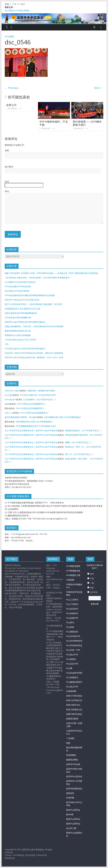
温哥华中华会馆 (73, 764)
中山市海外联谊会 (74, 645)
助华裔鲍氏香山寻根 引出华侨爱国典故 (63, 417)
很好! (92, 574)
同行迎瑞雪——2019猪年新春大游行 (87, 123)
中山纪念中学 (72, 664)
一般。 (93, 583)
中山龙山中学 (72, 687)
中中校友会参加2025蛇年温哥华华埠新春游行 (25, 349)
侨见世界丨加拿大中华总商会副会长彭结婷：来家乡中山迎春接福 (34, 353)
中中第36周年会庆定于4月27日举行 (21, 340)
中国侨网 (70, 580)
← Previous (12, 88)
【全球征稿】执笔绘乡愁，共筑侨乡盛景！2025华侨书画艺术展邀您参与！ (38, 278)
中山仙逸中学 (72, 618)
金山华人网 (71, 828)
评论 (7, 191)
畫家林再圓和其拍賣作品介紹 (18, 331)
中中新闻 (9, 36)
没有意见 (94, 592)
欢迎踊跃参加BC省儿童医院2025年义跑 (22, 309)
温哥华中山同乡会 (74, 776)
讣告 (7, 344)
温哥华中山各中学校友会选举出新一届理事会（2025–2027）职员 (34, 357)
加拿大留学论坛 (73, 705)
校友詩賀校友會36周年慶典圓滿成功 (21, 313)
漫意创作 (70, 793)
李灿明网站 (71, 755)
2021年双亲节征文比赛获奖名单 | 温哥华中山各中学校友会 (31, 430)
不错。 (93, 578)
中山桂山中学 (72, 655)
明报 (68, 743)
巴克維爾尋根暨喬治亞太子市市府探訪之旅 (36, 426)
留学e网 (70, 814)
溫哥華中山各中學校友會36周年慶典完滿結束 (25, 322)
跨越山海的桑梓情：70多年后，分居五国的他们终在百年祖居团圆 (34, 326)
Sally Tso (9, 413)
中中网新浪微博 (73, 566)
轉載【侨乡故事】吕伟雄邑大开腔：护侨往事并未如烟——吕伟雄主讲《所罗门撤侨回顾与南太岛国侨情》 (52, 273)
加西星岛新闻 (72, 719)
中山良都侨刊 (72, 677)
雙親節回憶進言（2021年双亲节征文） (83, 430)
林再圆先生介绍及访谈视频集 (18, 335)
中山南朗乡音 (72, 632)
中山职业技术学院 (74, 673)
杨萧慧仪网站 (72, 760)
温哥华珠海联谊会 (74, 789)
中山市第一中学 (73, 650)
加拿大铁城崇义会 (74, 709)
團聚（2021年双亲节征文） (78, 442)
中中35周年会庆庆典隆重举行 (31, 404)
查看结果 (95, 604)
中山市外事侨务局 (74, 641)
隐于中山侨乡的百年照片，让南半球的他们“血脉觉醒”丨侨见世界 (34, 304)
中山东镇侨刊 (72, 613)
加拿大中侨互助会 (74, 696)
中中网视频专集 (73, 571)
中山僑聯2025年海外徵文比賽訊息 (20, 282)
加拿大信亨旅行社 (74, 700)
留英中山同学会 (73, 824)
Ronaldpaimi (10, 399)
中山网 (69, 668)
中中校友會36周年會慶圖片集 (18, 317)
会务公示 (11, 105)
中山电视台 (71, 659)
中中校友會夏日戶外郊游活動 (18, 286)
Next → (99, 88)
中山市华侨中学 (73, 636)
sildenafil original (12, 391)
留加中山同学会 (73, 810)
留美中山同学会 (73, 819)
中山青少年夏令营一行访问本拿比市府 (38, 395)
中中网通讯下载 (73, 575)
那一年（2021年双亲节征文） (79, 454)
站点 (7, 181)
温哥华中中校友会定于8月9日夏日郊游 (22, 300)
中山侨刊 (70, 622)
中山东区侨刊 (72, 609)
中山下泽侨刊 (72, 604)
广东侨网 (70, 738)
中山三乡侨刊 (72, 600)
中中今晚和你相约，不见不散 (54, 123)
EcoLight (9, 395)
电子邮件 (9, 167)
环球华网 (70, 798)
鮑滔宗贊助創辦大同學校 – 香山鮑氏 (21, 417)
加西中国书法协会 (74, 714)
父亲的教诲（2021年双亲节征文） (40, 399)
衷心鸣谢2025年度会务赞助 (17, 11)
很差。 (93, 588)
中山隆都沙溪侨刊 (74, 682)
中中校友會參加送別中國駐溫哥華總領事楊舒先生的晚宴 (30, 295)
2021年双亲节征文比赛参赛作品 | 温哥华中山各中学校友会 (31, 442)
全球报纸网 (71, 691)
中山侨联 (70, 627)
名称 (7, 150)
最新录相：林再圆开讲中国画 (41, 391)
